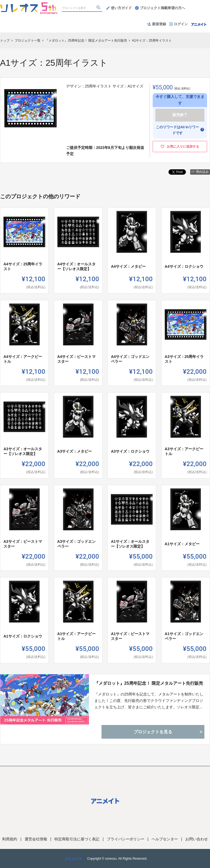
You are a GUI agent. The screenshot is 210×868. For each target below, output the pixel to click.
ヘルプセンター (165, 839)
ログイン (179, 24)
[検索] (99, 8)
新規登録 (156, 24)
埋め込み (200, 172)
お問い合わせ (197, 839)
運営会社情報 (36, 839)
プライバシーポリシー (126, 839)
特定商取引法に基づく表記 (77, 839)
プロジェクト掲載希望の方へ (160, 8)
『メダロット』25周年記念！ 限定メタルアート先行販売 (149, 683)
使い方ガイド (119, 8)
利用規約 (10, 839)
